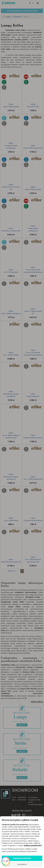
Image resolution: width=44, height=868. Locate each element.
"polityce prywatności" (33, 846)
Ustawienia (22, 864)
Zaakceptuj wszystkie (22, 858)
